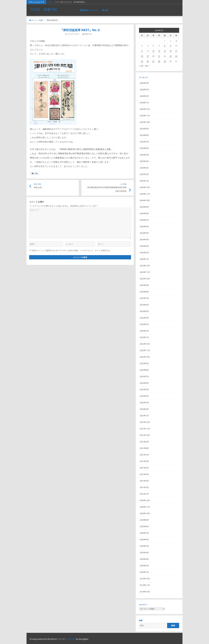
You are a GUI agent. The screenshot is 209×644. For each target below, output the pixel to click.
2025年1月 (144, 181)
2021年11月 (145, 429)
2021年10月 (145, 435)
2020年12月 (145, 500)
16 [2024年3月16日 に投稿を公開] (170, 51)
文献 (41, 20)
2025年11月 (145, 116)
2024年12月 (145, 187)
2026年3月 (144, 89)
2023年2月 (144, 331)
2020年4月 (144, 553)
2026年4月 (144, 83)
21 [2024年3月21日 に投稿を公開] (159, 56)
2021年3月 (144, 481)
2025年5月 (144, 155)
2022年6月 (144, 383)
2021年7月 (144, 455)
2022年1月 (144, 416)
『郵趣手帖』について (88, 10)
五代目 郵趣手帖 (44, 9)
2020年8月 (144, 526)
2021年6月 (144, 461)
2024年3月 (144, 246)
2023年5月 (144, 311)
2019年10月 (145, 592)
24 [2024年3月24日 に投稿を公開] (176, 56)
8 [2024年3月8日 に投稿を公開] (165, 46)
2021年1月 (144, 494)
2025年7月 (144, 142)
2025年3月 (144, 168)
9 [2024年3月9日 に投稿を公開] (170, 46)
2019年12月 (145, 579)
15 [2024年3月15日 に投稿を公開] (165, 51)
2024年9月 (144, 207)
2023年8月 (144, 292)
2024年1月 (144, 259)
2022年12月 (145, 344)
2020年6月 (144, 539)
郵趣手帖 (88, 34)
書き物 (105, 10)
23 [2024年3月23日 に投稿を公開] (170, 56)
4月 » (147, 66)
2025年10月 (145, 122)
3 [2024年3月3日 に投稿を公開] (176, 41)
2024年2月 (144, 253)
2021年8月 (144, 448)
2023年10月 (145, 279)
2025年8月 (144, 135)
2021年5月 (144, 468)
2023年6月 (144, 305)
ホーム (33, 20)
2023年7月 (144, 298)
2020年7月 (144, 533)
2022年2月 (144, 409)
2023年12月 (145, 266)
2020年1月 (144, 572)
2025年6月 (144, 148)
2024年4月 (144, 239)
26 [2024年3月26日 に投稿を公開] (148, 61)
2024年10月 (145, 200)
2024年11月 (145, 194)
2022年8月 (144, 370)
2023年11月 (145, 272)
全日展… (50, 2)
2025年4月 (144, 161)
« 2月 (141, 66)
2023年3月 (144, 324)
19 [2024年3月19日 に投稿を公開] (148, 56)
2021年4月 (144, 474)
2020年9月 (144, 520)
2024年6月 (144, 226)
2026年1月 (144, 103)
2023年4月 (144, 318)
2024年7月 (144, 220)
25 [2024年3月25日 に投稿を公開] (142, 61)
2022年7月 (144, 376)
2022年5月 (144, 389)
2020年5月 (144, 546)
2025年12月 (145, 109)
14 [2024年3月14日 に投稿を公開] (159, 51)
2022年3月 (144, 403)
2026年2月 (144, 96)
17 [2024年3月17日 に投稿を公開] (176, 51)
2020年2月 (144, 566)
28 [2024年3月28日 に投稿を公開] (159, 61)
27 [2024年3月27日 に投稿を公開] (153, 61)
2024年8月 (144, 213)
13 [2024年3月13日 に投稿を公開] (153, 51)
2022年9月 (144, 363)
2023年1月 (144, 337)
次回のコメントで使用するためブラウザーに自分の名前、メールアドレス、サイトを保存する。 (72, 250)
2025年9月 (144, 129)
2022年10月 (145, 357)
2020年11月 (145, 507)
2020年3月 (144, 559)
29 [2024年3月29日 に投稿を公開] (165, 61)
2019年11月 (145, 585)
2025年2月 (144, 174)
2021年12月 (145, 422)
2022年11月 (145, 350)
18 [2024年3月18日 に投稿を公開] (142, 56)
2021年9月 (144, 442)
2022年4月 (144, 396)
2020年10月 (145, 513)
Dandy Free (71, 639)
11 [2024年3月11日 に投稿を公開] (142, 51)
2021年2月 (144, 487)
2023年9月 (144, 285)
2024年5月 (144, 233)
